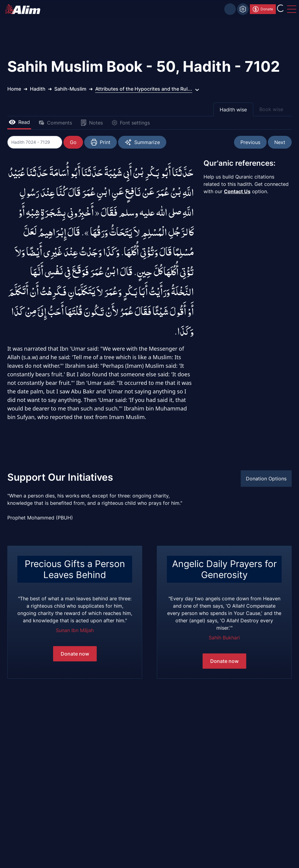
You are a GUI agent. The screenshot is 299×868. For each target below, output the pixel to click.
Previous (250, 142)
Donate (263, 9)
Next (280, 142)
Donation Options (266, 479)
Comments (55, 123)
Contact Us (237, 191)
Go (73, 142)
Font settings (131, 123)
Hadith (38, 89)
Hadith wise (233, 110)
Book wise (271, 109)
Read (19, 122)
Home (14, 89)
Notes (92, 123)
